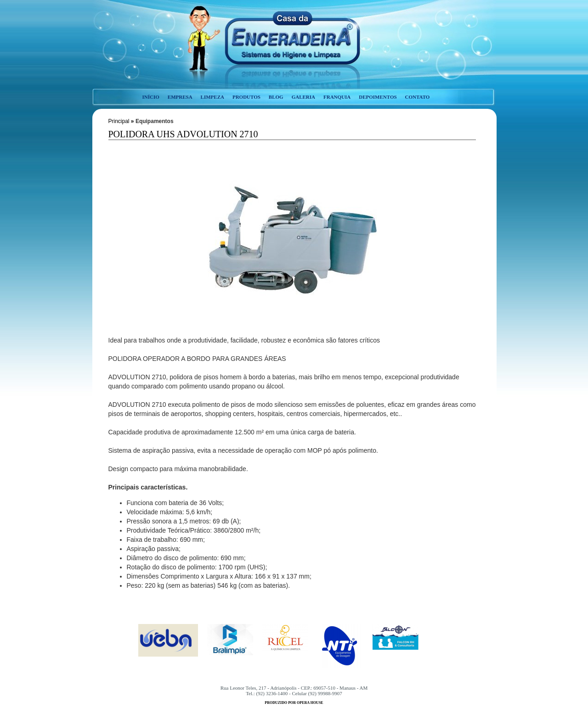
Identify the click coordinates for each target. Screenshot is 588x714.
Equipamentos (155, 121)
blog (276, 97)
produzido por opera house (294, 703)
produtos (246, 97)
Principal (119, 121)
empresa (180, 97)
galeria (303, 97)
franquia (337, 97)
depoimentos (378, 97)
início (151, 97)
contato (418, 97)
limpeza (212, 97)
